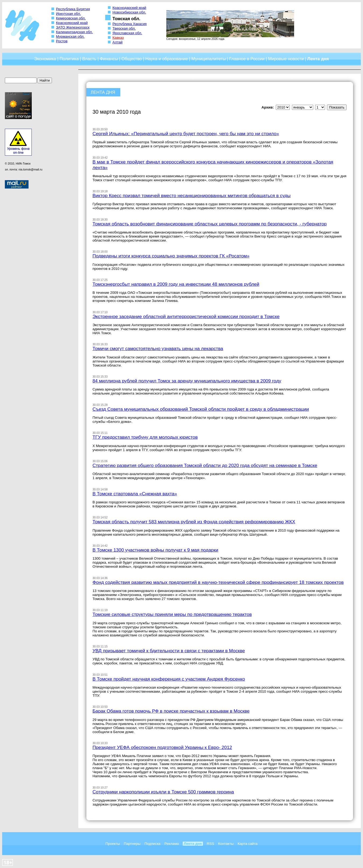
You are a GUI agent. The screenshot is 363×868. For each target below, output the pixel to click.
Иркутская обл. (68, 14)
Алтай (117, 42)
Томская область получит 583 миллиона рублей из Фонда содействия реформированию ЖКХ (194, 522)
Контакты (226, 844)
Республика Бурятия (73, 9)
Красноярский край (72, 23)
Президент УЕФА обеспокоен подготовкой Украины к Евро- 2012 (162, 747)
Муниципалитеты (209, 59)
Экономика (45, 59)
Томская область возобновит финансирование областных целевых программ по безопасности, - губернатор (210, 224)
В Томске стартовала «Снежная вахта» (135, 494)
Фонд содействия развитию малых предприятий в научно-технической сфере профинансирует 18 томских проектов (218, 582)
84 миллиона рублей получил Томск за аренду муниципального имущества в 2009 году (187, 381)
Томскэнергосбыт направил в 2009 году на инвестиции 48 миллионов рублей (176, 284)
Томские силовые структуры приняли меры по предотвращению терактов (172, 614)
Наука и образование (167, 59)
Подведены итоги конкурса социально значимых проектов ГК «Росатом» (171, 256)
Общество (132, 59)
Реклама (172, 844)
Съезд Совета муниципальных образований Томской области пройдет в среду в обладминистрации (201, 409)
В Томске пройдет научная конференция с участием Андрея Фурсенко (169, 679)
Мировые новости (286, 59)
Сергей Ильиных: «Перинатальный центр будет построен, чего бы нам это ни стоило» (186, 134)
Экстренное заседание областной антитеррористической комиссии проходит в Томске (186, 316)
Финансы (109, 59)
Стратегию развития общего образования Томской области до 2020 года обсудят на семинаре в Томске (205, 465)
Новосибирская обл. (129, 12)
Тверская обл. (124, 28)
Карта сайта (248, 844)
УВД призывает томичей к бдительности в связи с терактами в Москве (169, 651)
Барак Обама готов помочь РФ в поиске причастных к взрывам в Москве (171, 711)
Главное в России (247, 59)
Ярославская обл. (127, 33)
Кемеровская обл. (71, 18)
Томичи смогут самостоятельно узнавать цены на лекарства (158, 348)
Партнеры (132, 844)
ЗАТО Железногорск (73, 27)
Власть (89, 59)
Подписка (152, 844)
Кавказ (118, 38)
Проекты (113, 844)
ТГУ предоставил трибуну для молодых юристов (145, 437)
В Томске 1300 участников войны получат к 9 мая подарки (156, 550)
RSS (210, 844)
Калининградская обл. (74, 32)
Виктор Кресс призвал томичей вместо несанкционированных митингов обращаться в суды (192, 196)
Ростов (62, 41)
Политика (69, 59)
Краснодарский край (129, 8)
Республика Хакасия (130, 24)
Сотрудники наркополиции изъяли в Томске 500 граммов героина (163, 792)
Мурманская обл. (70, 36)
